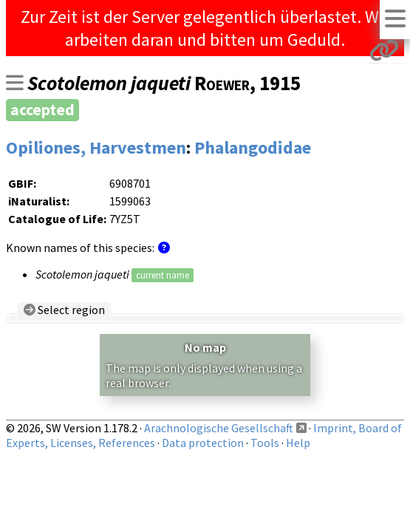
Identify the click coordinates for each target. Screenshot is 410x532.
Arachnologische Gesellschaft (219, 428)
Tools (265, 443)
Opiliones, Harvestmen (96, 147)
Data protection (203, 443)
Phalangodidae (253, 147)
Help (298, 443)
